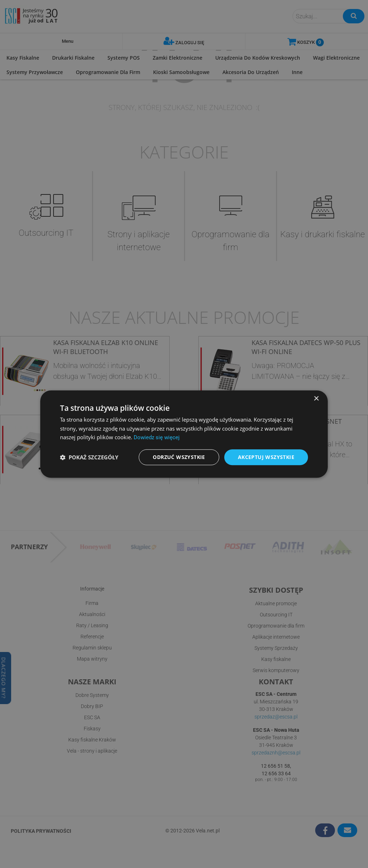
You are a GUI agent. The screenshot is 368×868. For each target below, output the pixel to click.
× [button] (316, 398)
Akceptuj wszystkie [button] (266, 457)
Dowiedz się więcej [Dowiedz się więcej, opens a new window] (157, 437)
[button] (89, 457)
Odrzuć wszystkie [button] (179, 457)
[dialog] (184, 434)
